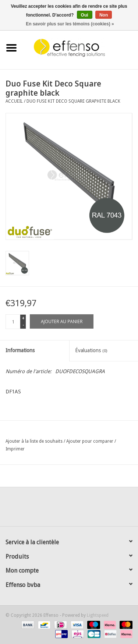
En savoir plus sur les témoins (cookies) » (70, 24)
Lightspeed (98, 615)
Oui (85, 15)
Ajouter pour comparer (90, 441)
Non (104, 15)
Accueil (14, 101)
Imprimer (15, 449)
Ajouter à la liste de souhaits (34, 441)
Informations (20, 350)
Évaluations (91, 350)
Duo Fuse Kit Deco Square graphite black (73, 101)
